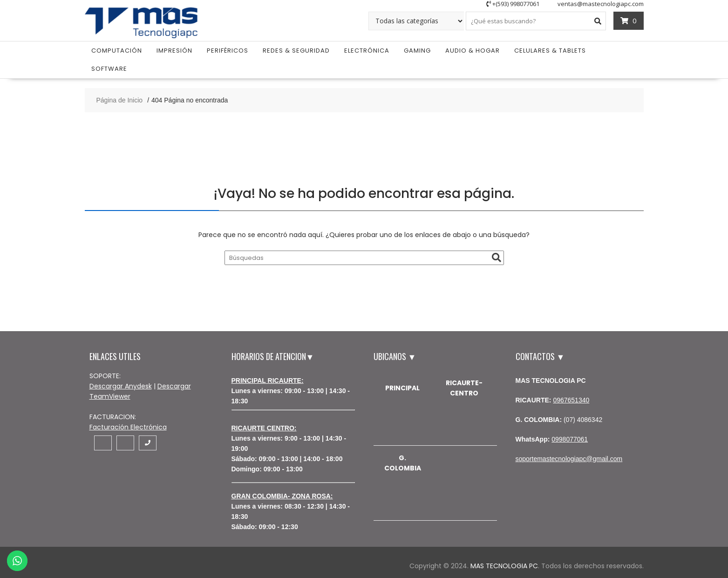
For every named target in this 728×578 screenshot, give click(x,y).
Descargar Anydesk (121, 386)
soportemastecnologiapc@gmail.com (569, 459)
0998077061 (570, 439)
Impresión (174, 51)
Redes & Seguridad (296, 51)
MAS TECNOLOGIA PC (504, 566)
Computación (117, 51)
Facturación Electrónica (128, 427)
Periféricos (228, 51)
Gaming (417, 51)
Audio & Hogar (473, 51)
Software (109, 69)
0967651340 (571, 400)
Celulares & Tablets (550, 51)
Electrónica (367, 51)
